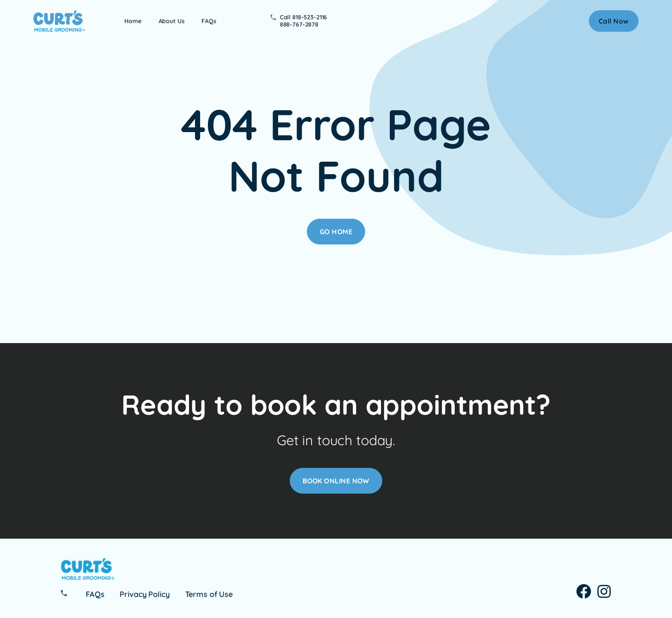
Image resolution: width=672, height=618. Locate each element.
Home (133, 21)
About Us (172, 21)
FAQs (209, 21)
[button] (614, 21)
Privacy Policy (144, 594)
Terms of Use (209, 594)
